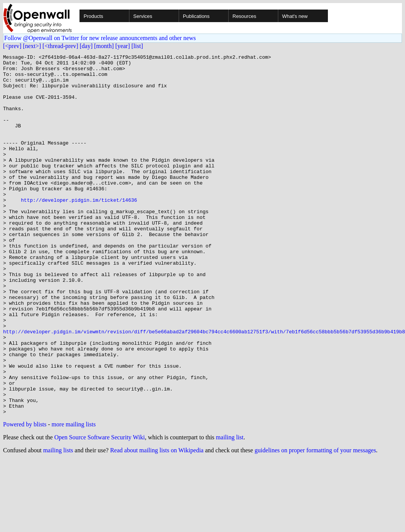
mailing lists (58, 522)
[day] (86, 46)
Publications (196, 16)
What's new (295, 16)
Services (143, 16)
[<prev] (12, 46)
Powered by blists (25, 496)
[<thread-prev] (60, 46)
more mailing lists (74, 496)
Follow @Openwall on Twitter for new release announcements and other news (100, 38)
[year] (123, 46)
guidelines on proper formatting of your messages (315, 522)
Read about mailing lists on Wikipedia (157, 522)
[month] (104, 46)
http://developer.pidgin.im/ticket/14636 (79, 230)
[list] (137, 46)
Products (93, 16)
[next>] (32, 46)
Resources (244, 16)
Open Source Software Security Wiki (99, 509)
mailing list (230, 509)
